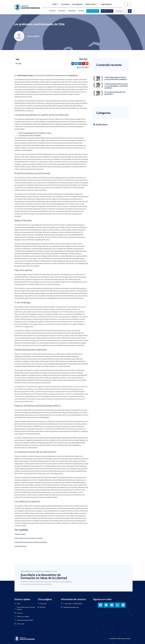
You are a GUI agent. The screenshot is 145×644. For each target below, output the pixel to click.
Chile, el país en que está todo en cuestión (29, 538)
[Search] (130, 11)
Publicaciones (92, 4)
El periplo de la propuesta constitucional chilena (31, 542)
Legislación (72, 11)
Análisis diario (102, 125)
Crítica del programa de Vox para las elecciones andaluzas (116, 78)
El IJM (55, 4)
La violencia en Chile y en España (30, 135)
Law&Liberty (73, 75)
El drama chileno (20, 534)
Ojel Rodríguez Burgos (26, 75)
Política (81, 11)
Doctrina (52, 11)
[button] (73, 64)
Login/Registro (106, 4)
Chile (20, 64)
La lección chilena (20, 546)
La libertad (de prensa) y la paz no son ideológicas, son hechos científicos (116, 86)
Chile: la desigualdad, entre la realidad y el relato (35, 133)
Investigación (77, 4)
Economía (62, 11)
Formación (65, 4)
